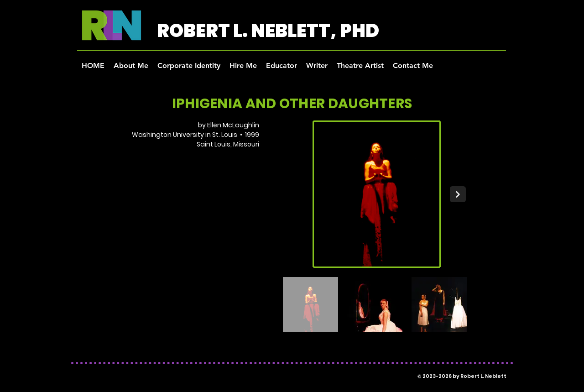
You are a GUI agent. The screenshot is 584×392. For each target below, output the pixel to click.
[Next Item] (458, 194)
